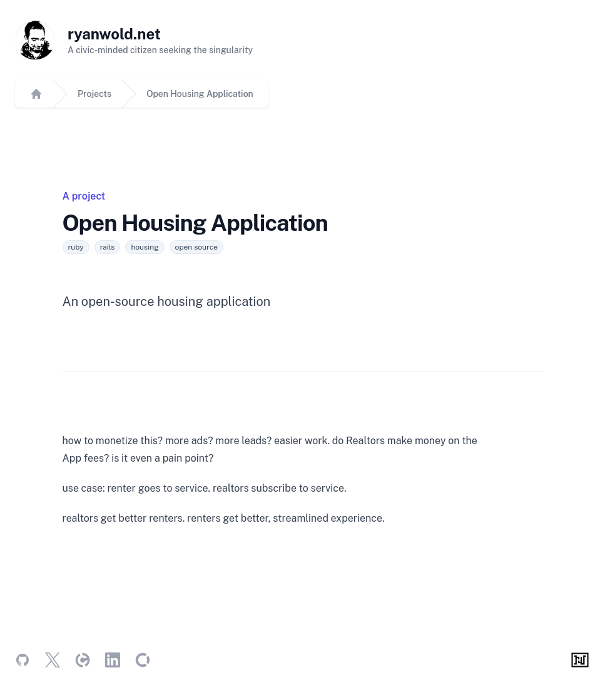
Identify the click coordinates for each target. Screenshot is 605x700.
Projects (94, 94)
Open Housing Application (200, 94)
